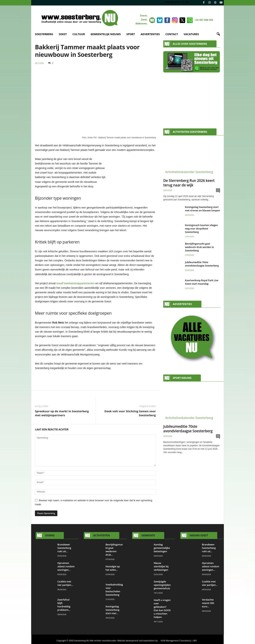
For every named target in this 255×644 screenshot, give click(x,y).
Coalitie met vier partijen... (65, 583)
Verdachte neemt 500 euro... (208, 603)
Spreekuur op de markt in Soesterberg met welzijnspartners (62, 413)
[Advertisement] (192, 99)
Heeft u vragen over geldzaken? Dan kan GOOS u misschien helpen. (162, 608)
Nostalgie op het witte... (113, 568)
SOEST (63, 34)
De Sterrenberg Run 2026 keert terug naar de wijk (189, 183)
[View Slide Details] (95, 380)
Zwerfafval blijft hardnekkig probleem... (64, 605)
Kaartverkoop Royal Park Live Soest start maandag (202, 282)
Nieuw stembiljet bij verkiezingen (161, 566)
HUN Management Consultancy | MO (179, 641)
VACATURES (191, 34)
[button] (218, 34)
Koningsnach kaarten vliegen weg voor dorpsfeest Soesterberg (201, 229)
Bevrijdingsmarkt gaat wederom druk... (114, 550)
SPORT (131, 34)
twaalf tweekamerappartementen (76, 283)
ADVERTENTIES (150, 34)
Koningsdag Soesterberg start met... (112, 610)
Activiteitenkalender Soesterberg (189, 172)
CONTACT (172, 34)
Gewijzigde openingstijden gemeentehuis (162, 585)
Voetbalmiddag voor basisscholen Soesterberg (114, 590)
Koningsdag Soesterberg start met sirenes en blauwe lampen (202, 209)
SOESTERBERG (44, 34)
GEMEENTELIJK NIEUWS (106, 34)
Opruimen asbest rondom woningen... (66, 566)
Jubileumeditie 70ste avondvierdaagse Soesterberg (202, 264)
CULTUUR (79, 34)
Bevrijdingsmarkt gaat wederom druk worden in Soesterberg (199, 247)
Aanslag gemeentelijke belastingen (162, 548)
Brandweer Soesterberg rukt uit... (64, 548)
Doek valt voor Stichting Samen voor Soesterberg (130, 413)
